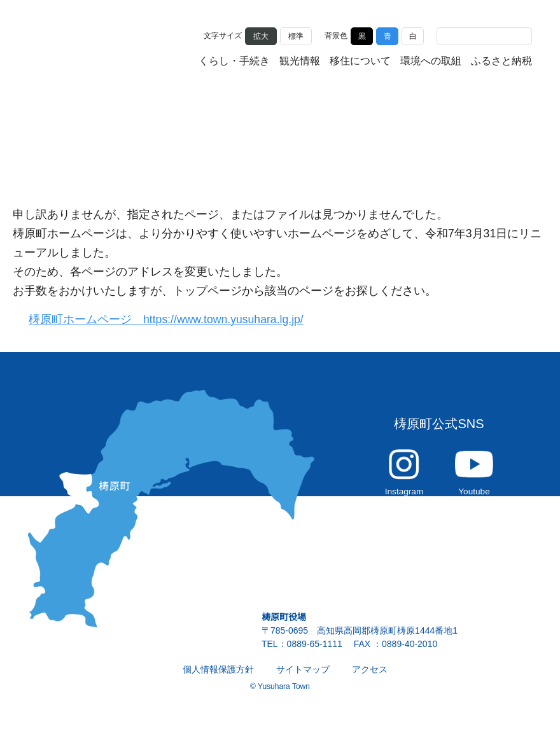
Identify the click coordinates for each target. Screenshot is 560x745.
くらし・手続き (234, 62)
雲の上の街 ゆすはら (92, 46)
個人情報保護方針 (218, 676)
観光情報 (300, 62)
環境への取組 (431, 62)
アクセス (369, 676)
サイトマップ (303, 676)
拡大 (261, 35)
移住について (360, 62)
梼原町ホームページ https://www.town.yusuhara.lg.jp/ (174, 320)
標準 (296, 35)
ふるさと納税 (501, 62)
